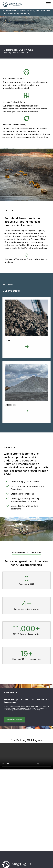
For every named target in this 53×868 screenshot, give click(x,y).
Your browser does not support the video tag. (26, 756)
